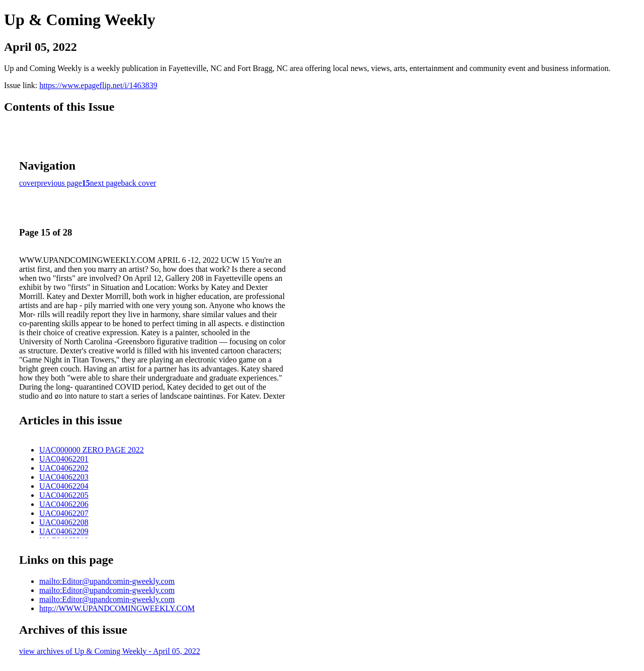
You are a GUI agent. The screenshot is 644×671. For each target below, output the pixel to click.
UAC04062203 (64, 477)
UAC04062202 (64, 468)
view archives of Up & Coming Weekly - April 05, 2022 (110, 651)
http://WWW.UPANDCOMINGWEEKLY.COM (117, 608)
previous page (60, 183)
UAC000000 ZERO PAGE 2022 (92, 450)
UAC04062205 (64, 495)
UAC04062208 (64, 522)
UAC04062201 (64, 459)
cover (28, 183)
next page (106, 183)
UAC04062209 (64, 531)
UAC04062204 (64, 486)
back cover (139, 183)
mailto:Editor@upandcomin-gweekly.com (107, 581)
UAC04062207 (64, 513)
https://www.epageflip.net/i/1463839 (98, 85)
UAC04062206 (64, 504)
